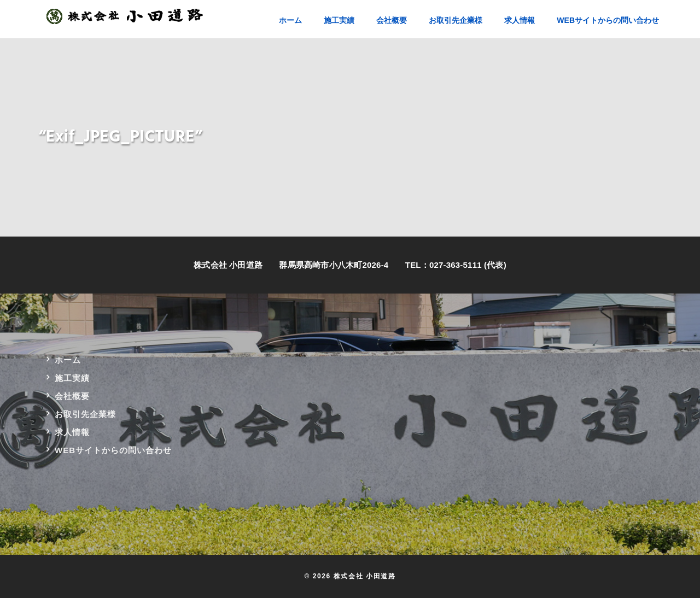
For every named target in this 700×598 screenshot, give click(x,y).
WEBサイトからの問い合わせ (113, 450)
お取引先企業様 (85, 414)
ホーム (68, 360)
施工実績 (72, 378)
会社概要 (72, 396)
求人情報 (72, 432)
